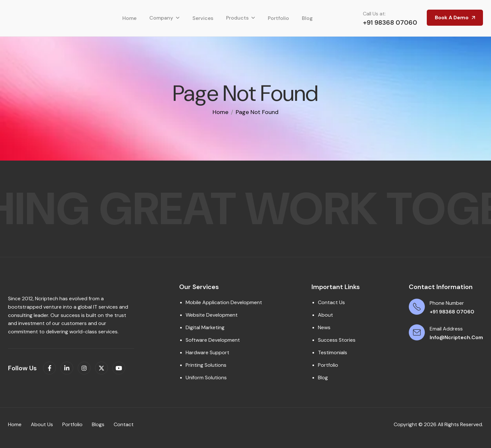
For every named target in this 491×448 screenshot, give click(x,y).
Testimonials (333, 352)
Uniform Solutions (206, 378)
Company (161, 18)
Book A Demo (452, 18)
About (325, 315)
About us (42, 424)
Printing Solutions (206, 365)
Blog (307, 18)
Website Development (212, 315)
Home (129, 18)
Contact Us (331, 302)
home (220, 112)
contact (124, 424)
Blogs (98, 424)
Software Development (213, 340)
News (324, 327)
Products (237, 18)
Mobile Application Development (224, 302)
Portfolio (278, 18)
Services (203, 18)
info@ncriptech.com (456, 337)
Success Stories (337, 340)
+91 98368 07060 (390, 22)
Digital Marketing (205, 327)
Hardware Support (207, 352)
